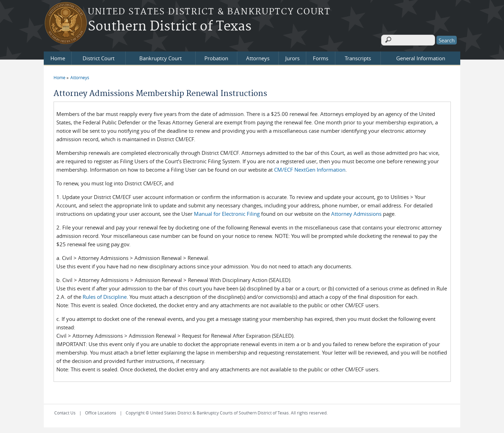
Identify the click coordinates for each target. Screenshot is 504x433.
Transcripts (358, 57)
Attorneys (258, 57)
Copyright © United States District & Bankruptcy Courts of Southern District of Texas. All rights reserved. (227, 411)
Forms (321, 57)
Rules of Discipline (105, 295)
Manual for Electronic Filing (227, 212)
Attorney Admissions (356, 212)
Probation (216, 57)
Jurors (292, 57)
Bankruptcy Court (160, 57)
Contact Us (65, 411)
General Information (421, 57)
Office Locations (101, 411)
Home (58, 57)
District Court (99, 57)
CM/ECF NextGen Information (310, 168)
